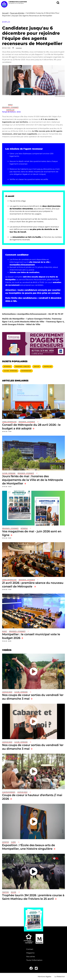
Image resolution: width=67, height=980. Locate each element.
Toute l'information (34, 960)
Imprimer (19, 48)
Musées (13, 842)
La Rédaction (60, 977)
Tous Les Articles (17, 13)
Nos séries (31, 957)
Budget (5, 631)
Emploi (10, 105)
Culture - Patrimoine (10, 371)
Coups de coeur (7, 692)
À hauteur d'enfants (9, 792)
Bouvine (14, 892)
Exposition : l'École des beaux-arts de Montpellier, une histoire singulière (29, 847)
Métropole (7, 367)
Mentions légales (45, 977)
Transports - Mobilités (22, 367)
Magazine (30, 953)
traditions (5, 892)
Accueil (5, 13)
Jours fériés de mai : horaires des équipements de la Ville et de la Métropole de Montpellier (33, 480)
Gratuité (37, 367)
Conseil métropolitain (9, 422)
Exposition (6, 842)
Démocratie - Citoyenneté (10, 107)
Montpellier (10, 110)
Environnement (26, 371)
